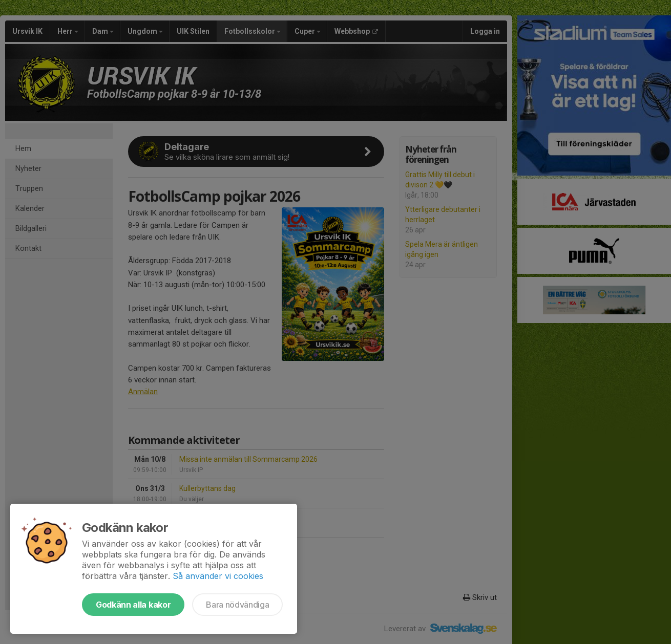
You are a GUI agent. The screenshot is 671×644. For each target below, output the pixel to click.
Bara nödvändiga (237, 605)
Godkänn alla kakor (133, 605)
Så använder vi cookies (218, 576)
